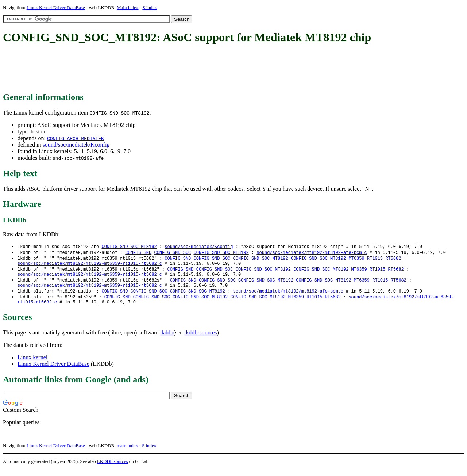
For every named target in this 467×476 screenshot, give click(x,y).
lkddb (167, 339)
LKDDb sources (113, 468)
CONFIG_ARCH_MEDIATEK (76, 138)
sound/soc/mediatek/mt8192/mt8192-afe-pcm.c (312, 253)
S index (149, 7)
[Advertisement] (136, 69)
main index (127, 452)
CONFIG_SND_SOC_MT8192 (129, 247)
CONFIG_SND (138, 253)
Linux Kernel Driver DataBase (56, 7)
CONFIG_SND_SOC (172, 253)
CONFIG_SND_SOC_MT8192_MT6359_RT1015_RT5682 (346, 259)
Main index (128, 7)
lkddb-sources (201, 339)
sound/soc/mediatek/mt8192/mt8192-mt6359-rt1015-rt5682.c (90, 265)
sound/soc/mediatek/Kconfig (76, 145)
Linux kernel (32, 364)
